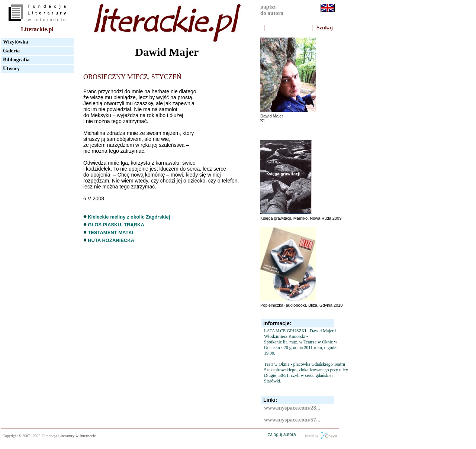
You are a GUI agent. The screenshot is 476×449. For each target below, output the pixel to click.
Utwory (11, 69)
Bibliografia (16, 60)
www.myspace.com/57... (292, 420)
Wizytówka (15, 42)
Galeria (11, 51)
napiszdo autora (272, 10)
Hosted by (320, 435)
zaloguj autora (282, 435)
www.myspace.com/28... (292, 408)
